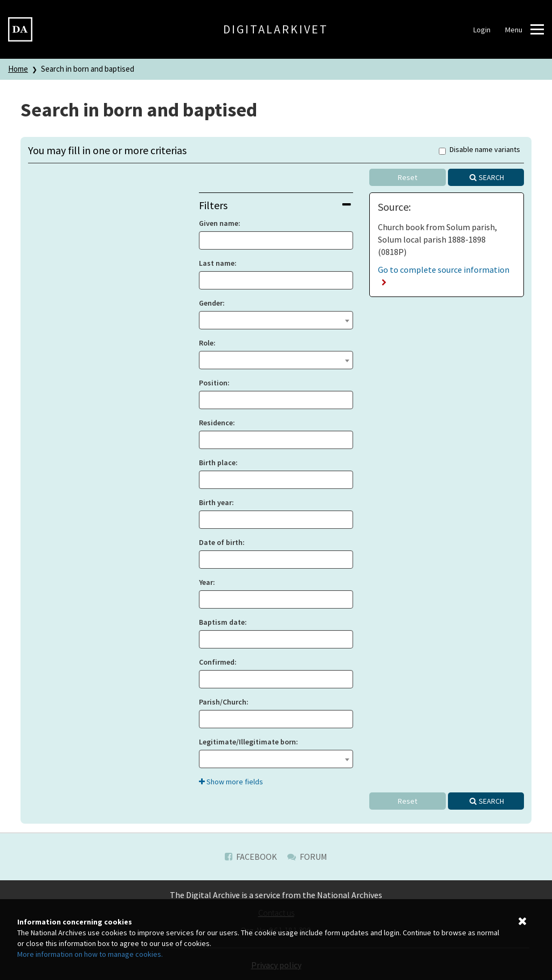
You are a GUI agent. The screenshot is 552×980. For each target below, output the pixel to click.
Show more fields (231, 782)
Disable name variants (479, 150)
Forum (307, 857)
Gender (211, 303)
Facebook (251, 857)
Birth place (217, 463)
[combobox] (276, 320)
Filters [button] (275, 205)
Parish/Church (223, 702)
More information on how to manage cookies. (90, 954)
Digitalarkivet (276, 29)
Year (206, 582)
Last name (217, 263)
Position (213, 383)
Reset (408, 177)
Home (18, 69)
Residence (216, 423)
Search (491, 177)
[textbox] (276, 319)
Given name (219, 223)
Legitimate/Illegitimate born (247, 742)
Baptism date (222, 622)
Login (482, 30)
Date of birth (221, 542)
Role (206, 343)
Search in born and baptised (88, 69)
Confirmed (217, 662)
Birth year (215, 502)
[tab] (276, 205)
